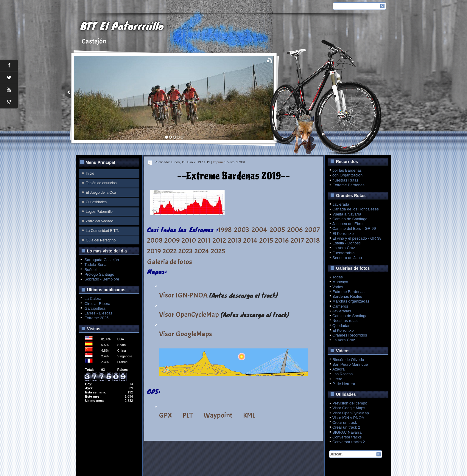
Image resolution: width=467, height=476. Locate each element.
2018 (313, 240)
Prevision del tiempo (350, 403)
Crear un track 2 (346, 427)
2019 (154, 251)
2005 (277, 230)
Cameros (340, 306)
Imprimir (219, 162)
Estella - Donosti (347, 243)
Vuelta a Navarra (347, 214)
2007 (312, 230)
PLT (188, 415)
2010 (189, 240)
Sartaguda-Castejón (102, 260)
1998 (225, 230)
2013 (235, 240)
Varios (338, 287)
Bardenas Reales (347, 296)
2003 (242, 230)
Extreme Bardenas (348, 185)
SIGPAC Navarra (347, 432)
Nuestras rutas (345, 321)
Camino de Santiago (350, 219)
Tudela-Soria (95, 265)
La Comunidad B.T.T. (102, 231)
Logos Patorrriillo (99, 212)
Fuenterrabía (343, 253)
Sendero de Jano (347, 258)
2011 (204, 240)
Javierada (341, 204)
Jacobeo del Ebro (347, 224)
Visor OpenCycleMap (189, 314)
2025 (218, 251)
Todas (338, 277)
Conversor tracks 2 (349, 442)
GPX (165, 415)
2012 (219, 240)
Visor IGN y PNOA (348, 418)
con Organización (347, 175)
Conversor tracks (347, 437)
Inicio (90, 173)
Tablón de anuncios (101, 183)
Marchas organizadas (351, 301)
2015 (266, 240)
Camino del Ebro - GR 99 (354, 228)
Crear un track (345, 422)
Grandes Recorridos (350, 335)
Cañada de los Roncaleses (355, 209)
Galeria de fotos (170, 262)
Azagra (338, 369)
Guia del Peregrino (101, 240)
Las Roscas (343, 374)
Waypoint (218, 415)
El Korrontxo (343, 234)
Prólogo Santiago (99, 274)
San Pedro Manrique (350, 364)
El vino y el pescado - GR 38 (357, 238)
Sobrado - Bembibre (102, 279)
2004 (259, 230)
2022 (170, 251)
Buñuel (91, 270)
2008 (155, 240)
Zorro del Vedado (99, 221)
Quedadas (341, 326)
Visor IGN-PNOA (183, 295)
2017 (297, 240)
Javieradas (342, 311)
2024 (202, 251)
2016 (282, 240)
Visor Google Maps (349, 408)
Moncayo (340, 282)
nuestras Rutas (345, 180)
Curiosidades (96, 202)
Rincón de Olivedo (348, 360)
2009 (172, 240)
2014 (250, 240)
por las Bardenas (347, 170)
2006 (295, 230)
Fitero (337, 379)
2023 (186, 251)
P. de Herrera (344, 384)
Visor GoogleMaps (186, 334)
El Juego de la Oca (101, 193)
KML (249, 415)
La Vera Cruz (344, 248)
